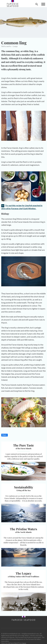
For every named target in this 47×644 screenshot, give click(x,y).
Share (4, 435)
